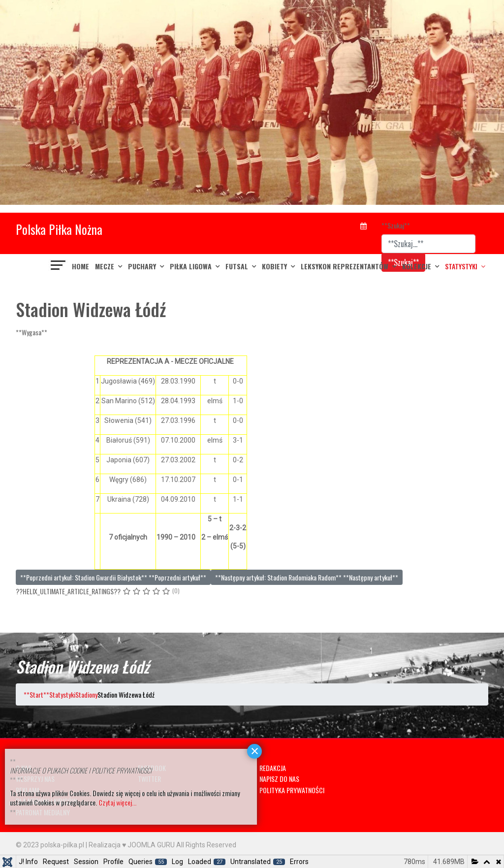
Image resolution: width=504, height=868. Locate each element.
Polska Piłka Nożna (59, 229)
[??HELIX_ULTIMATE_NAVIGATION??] (59, 266)
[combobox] (428, 244)
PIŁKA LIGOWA (191, 266)
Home (80, 266)
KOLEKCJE (417, 266)
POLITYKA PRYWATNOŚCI (292, 790)
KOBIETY (274, 266)
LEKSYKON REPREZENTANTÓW (345, 266)
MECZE (105, 266)
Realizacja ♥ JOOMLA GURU (132, 845)
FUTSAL (237, 266)
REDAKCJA (273, 768)
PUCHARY (142, 266)
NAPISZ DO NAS (279, 779)
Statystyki (461, 266)
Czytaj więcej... (117, 802)
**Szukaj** (396, 225)
